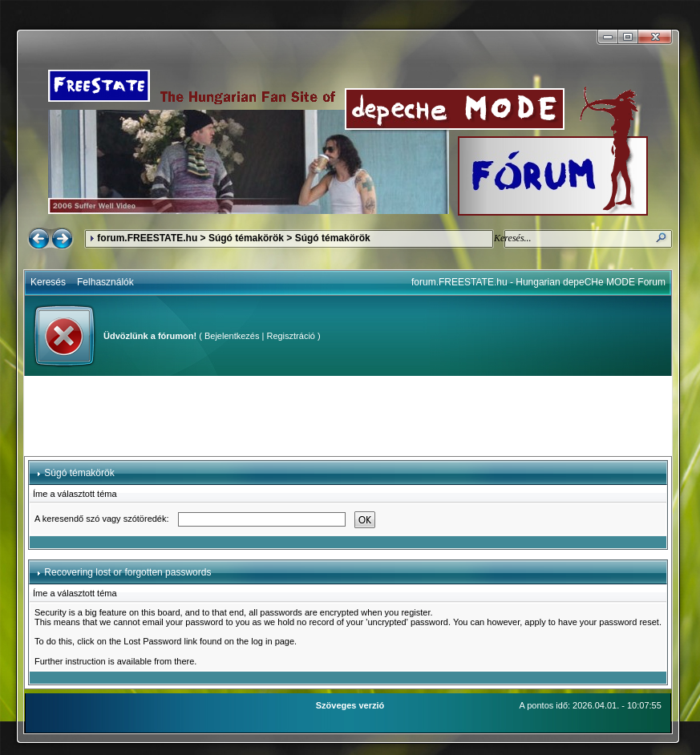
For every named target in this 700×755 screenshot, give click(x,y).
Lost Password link (160, 641)
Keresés (48, 282)
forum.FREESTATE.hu (147, 238)
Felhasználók (105, 282)
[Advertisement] (348, 416)
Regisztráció (291, 336)
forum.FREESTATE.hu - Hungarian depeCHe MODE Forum (538, 282)
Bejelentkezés (232, 336)
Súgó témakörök (246, 238)
